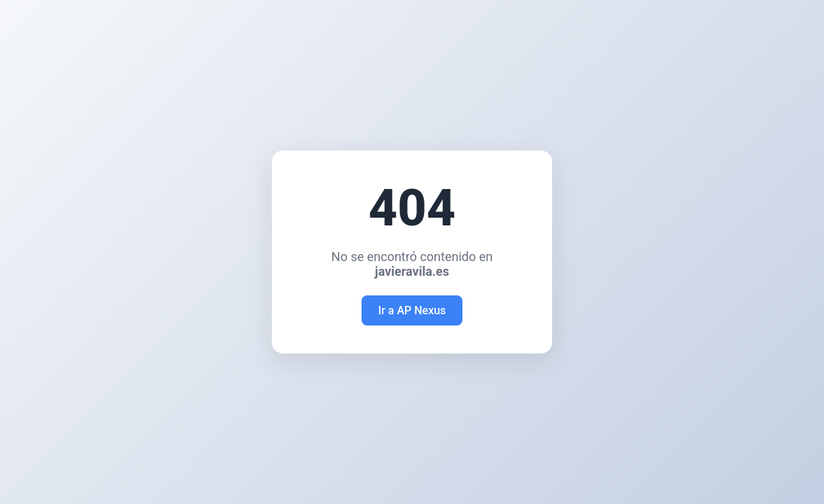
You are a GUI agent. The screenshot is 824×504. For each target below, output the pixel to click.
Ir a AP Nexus (412, 310)
